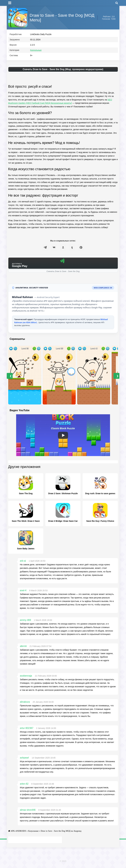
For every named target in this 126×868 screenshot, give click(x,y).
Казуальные (36, 51)
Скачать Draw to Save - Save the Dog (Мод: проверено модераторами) (63, 71)
